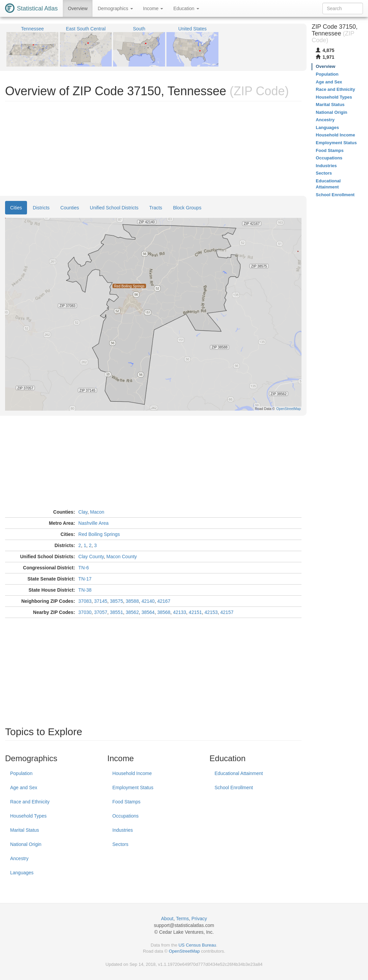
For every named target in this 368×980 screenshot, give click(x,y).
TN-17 (85, 579)
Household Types (28, 816)
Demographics (115, 8)
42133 (179, 612)
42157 (227, 612)
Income (153, 8)
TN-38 (85, 590)
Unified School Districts (114, 208)
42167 (164, 601)
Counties (70, 208)
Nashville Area (94, 523)
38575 (117, 601)
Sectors (120, 844)
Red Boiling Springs (99, 534)
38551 (117, 612)
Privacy (199, 919)
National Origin (26, 844)
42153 (211, 612)
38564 (148, 612)
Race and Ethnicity (30, 802)
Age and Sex (24, 788)
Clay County (91, 557)
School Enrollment (234, 788)
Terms (182, 919)
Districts (41, 208)
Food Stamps (126, 802)
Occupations (126, 816)
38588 (132, 601)
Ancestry (19, 858)
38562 (132, 612)
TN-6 (84, 568)
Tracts (156, 208)
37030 (85, 612)
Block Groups (187, 208)
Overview (78, 8)
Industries (123, 830)
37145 (101, 601)
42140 (148, 601)
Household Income (132, 773)
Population (21, 773)
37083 (85, 601)
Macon (97, 512)
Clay (83, 512)
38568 (164, 612)
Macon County (122, 557)
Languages (22, 873)
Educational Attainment (239, 773)
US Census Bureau (197, 945)
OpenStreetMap (184, 951)
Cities (16, 208)
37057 (101, 612)
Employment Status (133, 788)
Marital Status (25, 830)
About (167, 919)
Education (186, 8)
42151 (195, 612)
